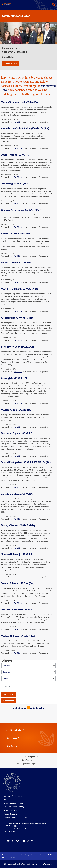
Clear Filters (9, 701)
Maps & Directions (40, 855)
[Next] (44, 708)
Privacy (4, 858)
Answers (7, 799)
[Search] (53, 5)
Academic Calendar (8, 855)
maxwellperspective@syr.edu (29, 764)
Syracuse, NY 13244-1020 (16, 829)
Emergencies (29, 855)
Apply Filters (9, 694)
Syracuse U (12, 858)
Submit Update (10, 63)
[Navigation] (47, 5)
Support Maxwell (11, 810)
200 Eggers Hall (11, 826)
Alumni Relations (12, 48)
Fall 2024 (18, 122)
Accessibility (19, 855)
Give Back (12, 746)
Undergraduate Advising (13, 803)
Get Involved (13, 738)
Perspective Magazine (15, 52)
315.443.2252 (11, 831)
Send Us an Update (16, 730)
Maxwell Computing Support (15, 817)
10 (41, 708)
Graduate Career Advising (14, 807)
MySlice (51, 855)
